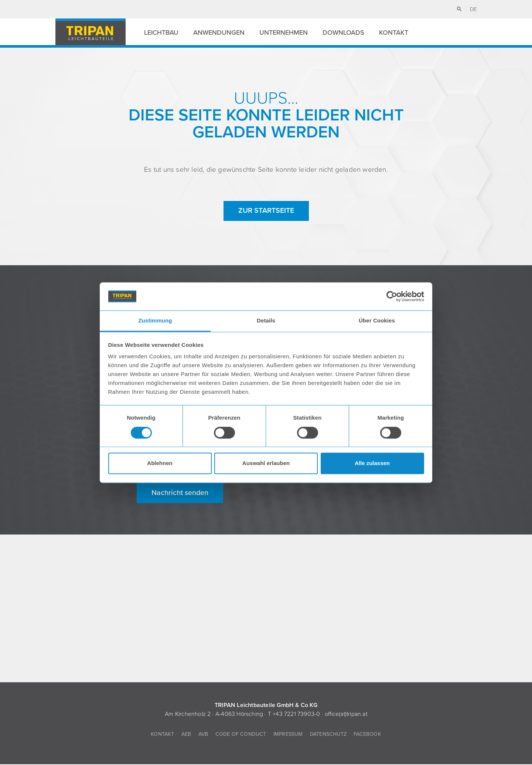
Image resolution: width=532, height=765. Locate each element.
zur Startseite (266, 211)
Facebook (367, 735)
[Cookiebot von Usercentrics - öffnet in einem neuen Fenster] (392, 296)
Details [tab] (266, 321)
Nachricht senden (180, 494)
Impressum (288, 735)
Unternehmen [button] (284, 33)
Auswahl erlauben (266, 463)
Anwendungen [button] (219, 33)
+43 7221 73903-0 (296, 715)
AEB (186, 735)
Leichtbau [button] (161, 33)
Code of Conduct (241, 735)
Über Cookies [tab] (377, 321)
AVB (203, 735)
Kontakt (394, 33)
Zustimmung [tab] (155, 321)
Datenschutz (328, 735)
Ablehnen (160, 463)
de (473, 9)
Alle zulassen (372, 463)
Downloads (343, 33)
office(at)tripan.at (346, 715)
